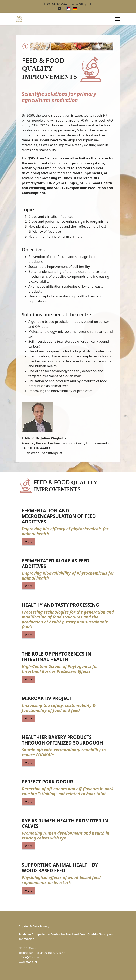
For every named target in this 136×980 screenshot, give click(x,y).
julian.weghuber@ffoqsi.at (42, 453)
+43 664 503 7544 (56, 4)
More (29, 542)
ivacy (46, 926)
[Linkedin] (59, 8)
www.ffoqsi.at (28, 962)
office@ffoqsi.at (82, 4)
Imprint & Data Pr (31, 926)
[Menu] (118, 19)
